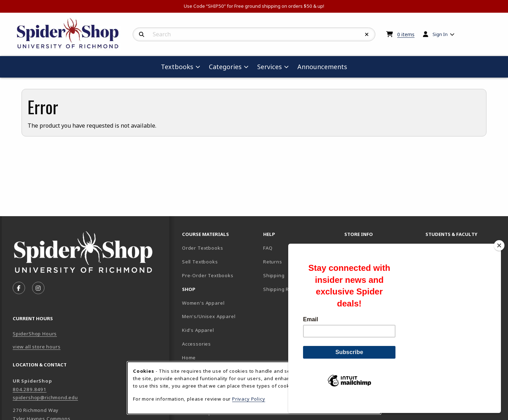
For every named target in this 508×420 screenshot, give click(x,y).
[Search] (142, 35)
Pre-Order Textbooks (208, 275)
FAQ (268, 248)
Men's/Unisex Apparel (209, 316)
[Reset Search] (367, 35)
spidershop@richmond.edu (45, 397)
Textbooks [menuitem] (177, 67)
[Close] (499, 257)
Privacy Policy (249, 399)
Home (189, 358)
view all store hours (37, 347)
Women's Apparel (203, 303)
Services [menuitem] (270, 67)
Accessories (196, 344)
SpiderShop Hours (35, 334)
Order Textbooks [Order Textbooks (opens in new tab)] (202, 248)
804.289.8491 (30, 389)
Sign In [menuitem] (440, 34)
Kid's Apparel (198, 330)
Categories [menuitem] (225, 67)
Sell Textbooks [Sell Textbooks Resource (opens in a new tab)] (200, 262)
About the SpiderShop (371, 248)
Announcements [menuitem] (322, 67)
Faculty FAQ (439, 248)
